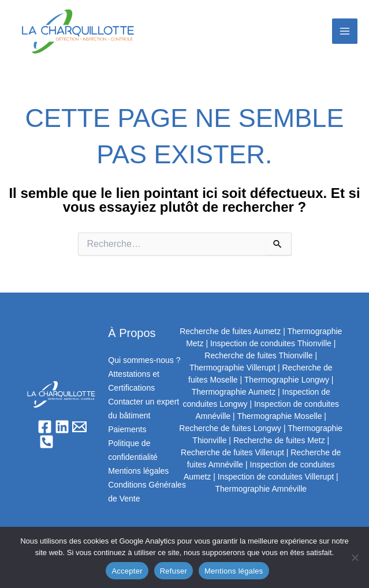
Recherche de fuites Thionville (258, 355)
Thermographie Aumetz (234, 392)
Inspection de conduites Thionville (271, 343)
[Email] (79, 427)
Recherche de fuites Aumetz (230, 331)
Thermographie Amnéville (261, 489)
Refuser (174, 571)
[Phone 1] (46, 442)
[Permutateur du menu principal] (345, 31)
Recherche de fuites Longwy (230, 428)
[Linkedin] (62, 427)
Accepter (127, 571)
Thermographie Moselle (279, 416)
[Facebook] (45, 427)
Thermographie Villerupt (232, 368)
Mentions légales (138, 471)
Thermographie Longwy (287, 380)
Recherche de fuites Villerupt (232, 452)
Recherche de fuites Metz (279, 440)
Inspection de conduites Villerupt (276, 477)
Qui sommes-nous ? (144, 360)
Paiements (127, 429)
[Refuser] (355, 557)
